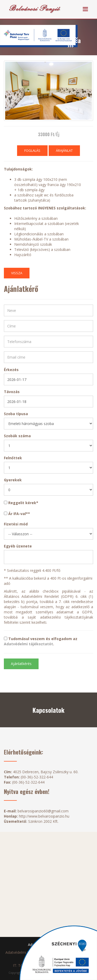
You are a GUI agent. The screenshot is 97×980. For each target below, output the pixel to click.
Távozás (12, 392)
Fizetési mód (16, 524)
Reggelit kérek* (21, 503)
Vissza (17, 273)
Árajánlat (64, 150)
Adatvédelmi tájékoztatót (28, 644)
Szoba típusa (16, 414)
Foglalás (32, 150)
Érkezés (11, 370)
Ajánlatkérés (21, 664)
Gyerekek (13, 480)
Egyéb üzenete (18, 546)
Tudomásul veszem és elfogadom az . (41, 641)
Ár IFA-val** (17, 514)
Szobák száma (17, 436)
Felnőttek (13, 458)
